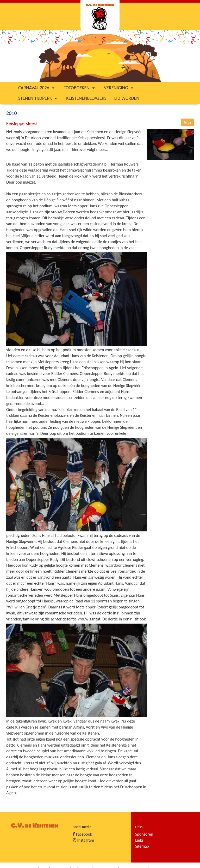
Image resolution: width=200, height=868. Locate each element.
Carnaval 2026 (37, 88)
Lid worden (127, 98)
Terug (187, 122)
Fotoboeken (80, 88)
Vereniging (119, 88)
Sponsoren (144, 834)
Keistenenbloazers (86, 98)
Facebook (82, 834)
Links (139, 840)
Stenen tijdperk (38, 98)
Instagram (83, 840)
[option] (100, 56)
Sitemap (142, 846)
